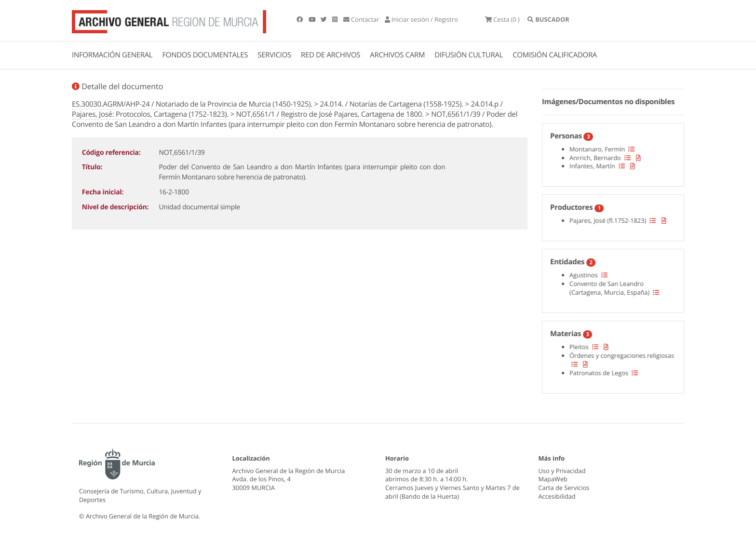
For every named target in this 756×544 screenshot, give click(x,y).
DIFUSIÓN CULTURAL (469, 55)
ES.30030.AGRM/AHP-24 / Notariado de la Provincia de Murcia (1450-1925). (192, 104)
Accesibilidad (557, 496)
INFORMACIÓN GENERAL (112, 55)
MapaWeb (553, 479)
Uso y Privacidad (562, 471)
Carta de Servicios (564, 488)
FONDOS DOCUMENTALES (205, 55)
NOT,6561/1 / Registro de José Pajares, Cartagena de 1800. (330, 114)
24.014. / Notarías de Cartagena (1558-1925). (391, 104)
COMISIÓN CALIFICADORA (555, 55)
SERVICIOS (274, 55)
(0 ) (502, 19)
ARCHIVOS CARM (397, 55)
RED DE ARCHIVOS (331, 55)
